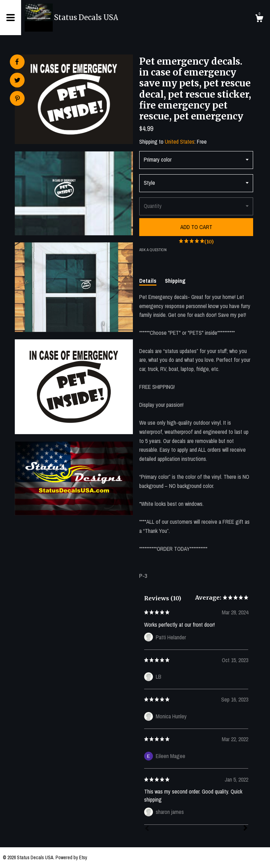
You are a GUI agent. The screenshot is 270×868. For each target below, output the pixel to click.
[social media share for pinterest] (17, 99)
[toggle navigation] (11, 18)
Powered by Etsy (71, 857)
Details (148, 281)
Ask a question (153, 250)
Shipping (175, 281)
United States (180, 142)
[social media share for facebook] (17, 62)
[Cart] (259, 19)
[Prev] (147, 829)
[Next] (245, 829)
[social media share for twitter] (17, 81)
